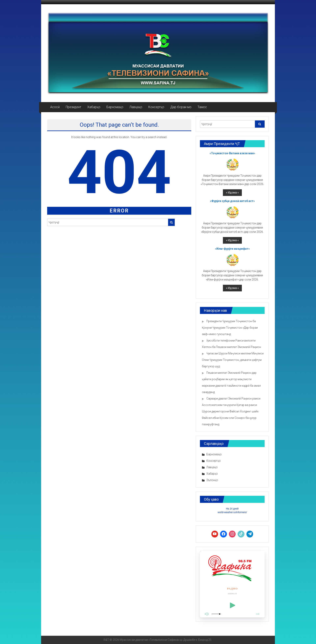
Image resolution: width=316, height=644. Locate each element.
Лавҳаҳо (136, 107)
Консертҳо (156, 107)
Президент (73, 107)
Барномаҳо (115, 107)
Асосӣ (55, 107)
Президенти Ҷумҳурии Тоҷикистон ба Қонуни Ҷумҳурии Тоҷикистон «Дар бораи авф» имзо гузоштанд (230, 328)
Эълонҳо (212, 480)
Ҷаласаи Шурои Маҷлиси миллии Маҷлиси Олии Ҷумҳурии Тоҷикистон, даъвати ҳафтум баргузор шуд (233, 360)
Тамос (202, 107)
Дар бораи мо (181, 107)
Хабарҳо (94, 107)
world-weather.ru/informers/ (232, 512)
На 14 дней (232, 509)
